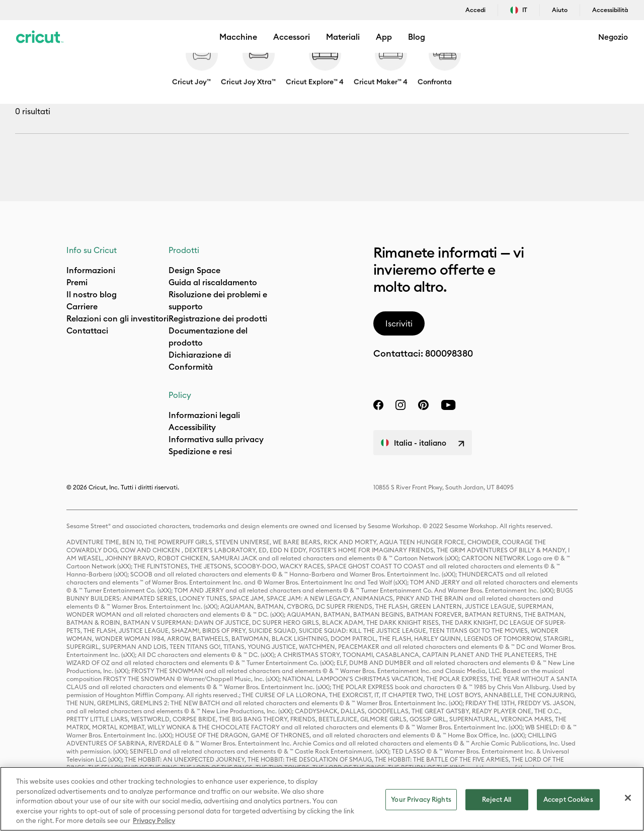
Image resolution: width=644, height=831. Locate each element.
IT (519, 10)
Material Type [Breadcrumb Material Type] (110, 69)
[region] (322, 799)
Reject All (497, 799)
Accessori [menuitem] (292, 37)
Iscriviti (399, 323)
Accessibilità (610, 10)
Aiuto (560, 10)
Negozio (613, 37)
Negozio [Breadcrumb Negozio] (27, 69)
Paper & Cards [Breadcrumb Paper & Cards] (163, 69)
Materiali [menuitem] (343, 37)
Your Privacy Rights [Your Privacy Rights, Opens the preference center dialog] (421, 799)
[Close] (628, 798)
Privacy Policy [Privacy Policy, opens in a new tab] (154, 820)
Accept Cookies (568, 799)
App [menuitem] (384, 37)
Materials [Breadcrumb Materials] (64, 69)
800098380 (449, 353)
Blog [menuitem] (417, 37)
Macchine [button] (238, 37)
